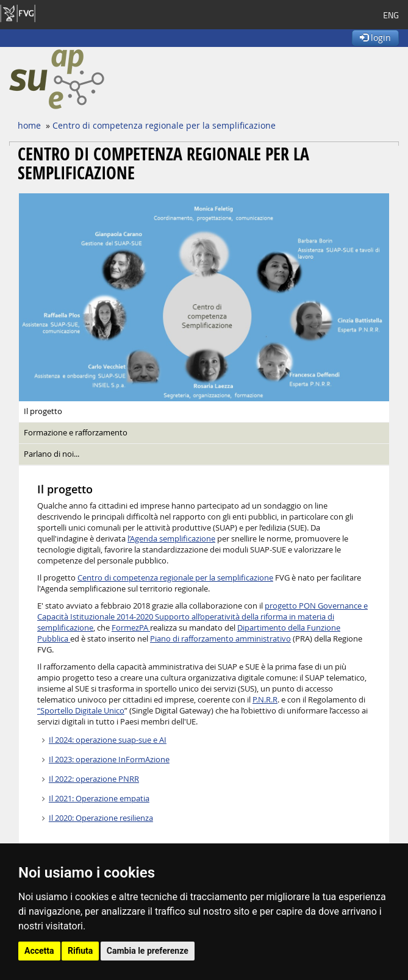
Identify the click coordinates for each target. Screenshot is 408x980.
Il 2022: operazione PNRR (94, 779)
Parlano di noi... (52, 454)
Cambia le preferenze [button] (148, 951)
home (29, 125)
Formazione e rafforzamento (76, 433)
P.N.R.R (265, 700)
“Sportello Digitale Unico (81, 711)
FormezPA (131, 628)
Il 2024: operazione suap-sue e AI (108, 740)
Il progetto (43, 411)
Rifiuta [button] (80, 951)
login (375, 38)
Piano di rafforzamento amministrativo (220, 639)
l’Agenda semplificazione (171, 539)
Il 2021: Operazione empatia (99, 799)
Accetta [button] (39, 951)
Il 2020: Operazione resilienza (101, 818)
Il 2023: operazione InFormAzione (109, 760)
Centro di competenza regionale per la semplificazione (164, 125)
